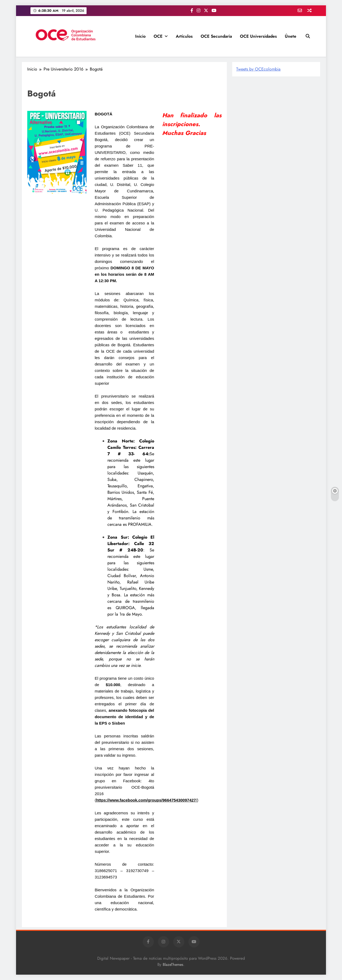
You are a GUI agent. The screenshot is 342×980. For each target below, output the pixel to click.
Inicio (140, 36)
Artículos (184, 36)
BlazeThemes (173, 965)
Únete (291, 36)
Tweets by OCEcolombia (258, 69)
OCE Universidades (258, 36)
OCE (158, 36)
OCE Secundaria (216, 36)
